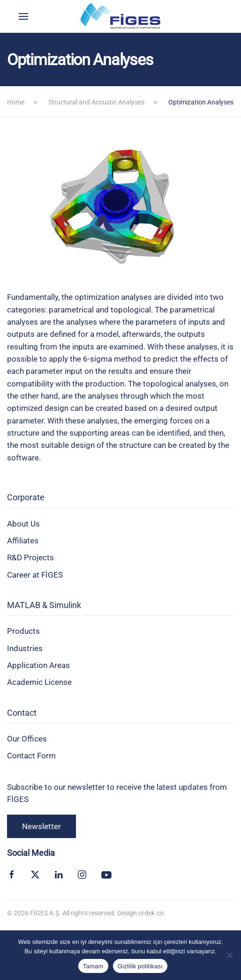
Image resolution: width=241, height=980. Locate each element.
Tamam (93, 966)
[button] (23, 16)
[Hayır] (229, 955)
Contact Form (31, 756)
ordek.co (151, 913)
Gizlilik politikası (140, 966)
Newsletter (41, 826)
